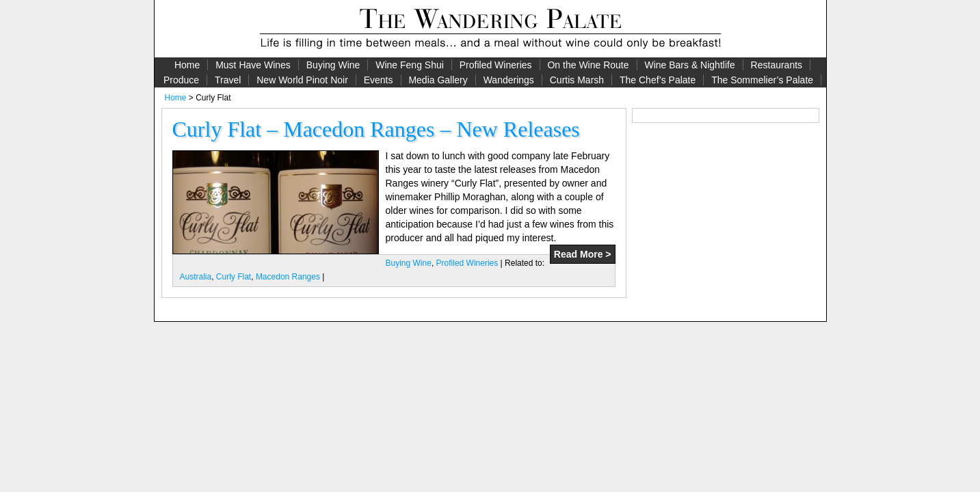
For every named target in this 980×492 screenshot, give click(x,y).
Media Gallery (438, 80)
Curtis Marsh (577, 80)
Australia (196, 277)
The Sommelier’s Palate (762, 80)
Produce (181, 80)
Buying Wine (333, 65)
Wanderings (509, 80)
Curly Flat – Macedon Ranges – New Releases (376, 129)
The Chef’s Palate (658, 80)
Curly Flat (234, 277)
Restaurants (777, 65)
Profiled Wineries (496, 65)
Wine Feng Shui (410, 65)
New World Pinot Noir (302, 80)
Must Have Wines (253, 65)
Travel (228, 80)
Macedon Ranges (288, 277)
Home (187, 65)
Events (379, 80)
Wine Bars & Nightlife (689, 65)
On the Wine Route (588, 65)
